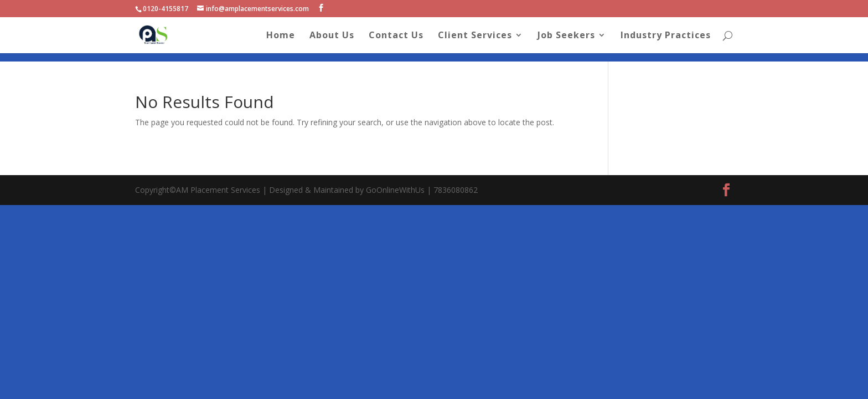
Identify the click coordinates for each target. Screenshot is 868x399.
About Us (332, 36)
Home (281, 36)
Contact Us (396, 36)
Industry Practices (666, 36)
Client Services (475, 36)
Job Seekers (566, 36)
